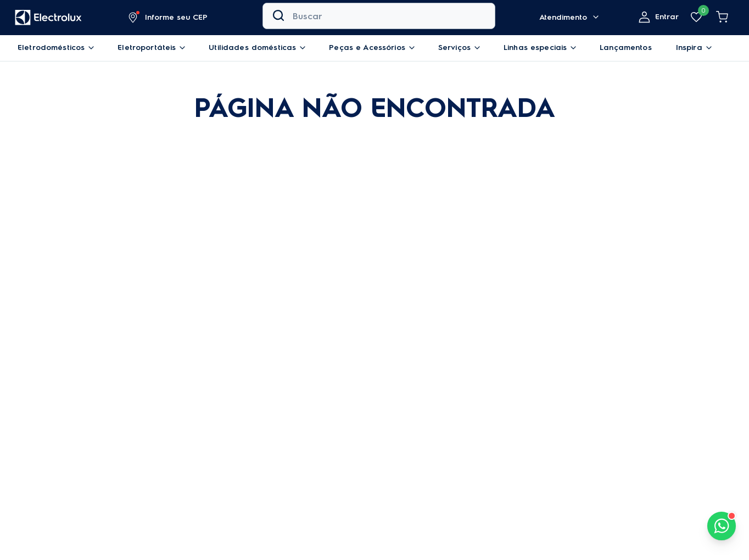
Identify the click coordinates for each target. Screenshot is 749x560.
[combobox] (379, 18)
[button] (168, 18)
